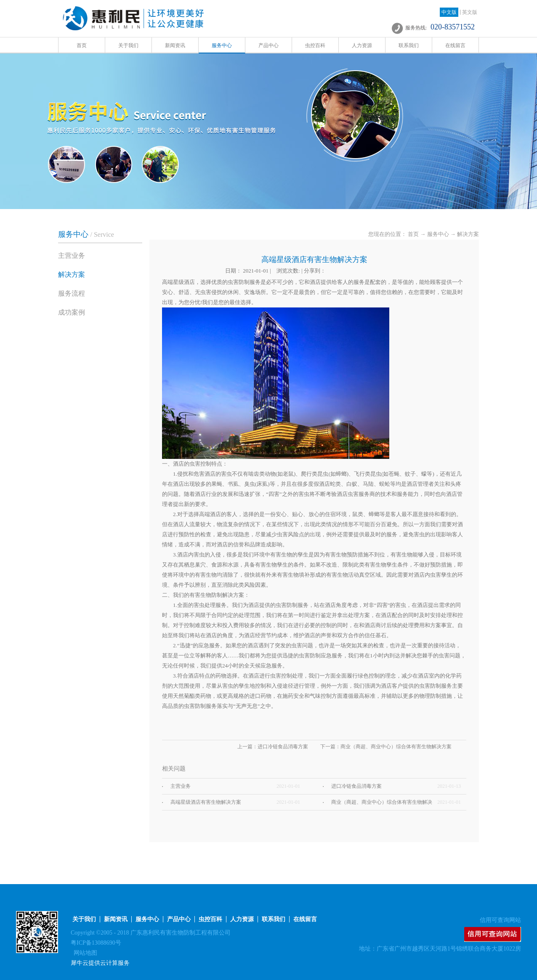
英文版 (470, 12)
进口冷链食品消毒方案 (356, 786)
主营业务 (181, 786)
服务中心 (438, 234)
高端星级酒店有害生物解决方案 (206, 802)
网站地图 (84, 953)
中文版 (449, 12)
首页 (82, 45)
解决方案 (468, 234)
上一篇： (273, 747)
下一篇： (386, 747)
